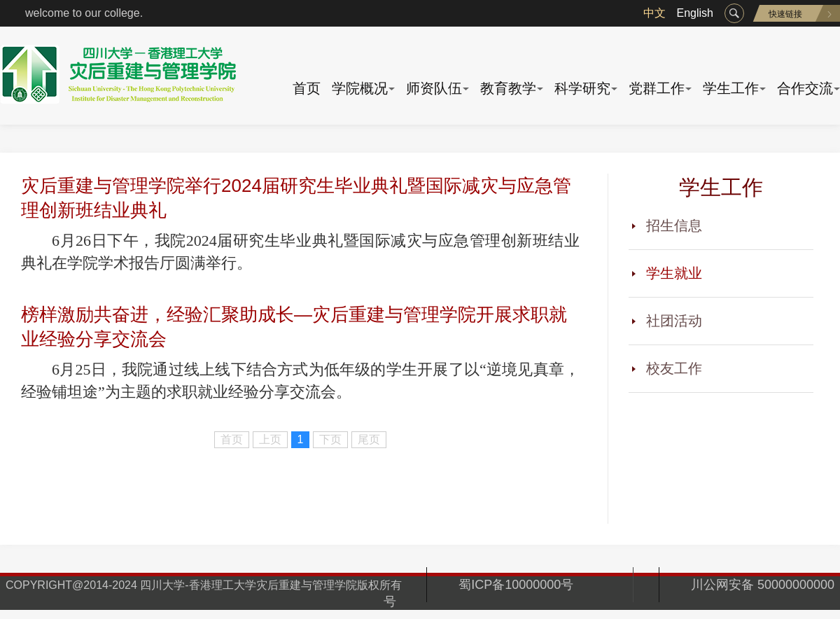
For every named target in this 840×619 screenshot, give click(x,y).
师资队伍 (434, 88)
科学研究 (582, 88)
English (695, 13)
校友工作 (674, 368)
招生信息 (674, 225)
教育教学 (508, 88)
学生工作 (731, 88)
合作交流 (805, 88)
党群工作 (657, 88)
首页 (307, 88)
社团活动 (674, 321)
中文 (654, 13)
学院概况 (360, 88)
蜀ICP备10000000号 (530, 585)
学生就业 (674, 273)
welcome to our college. (84, 13)
